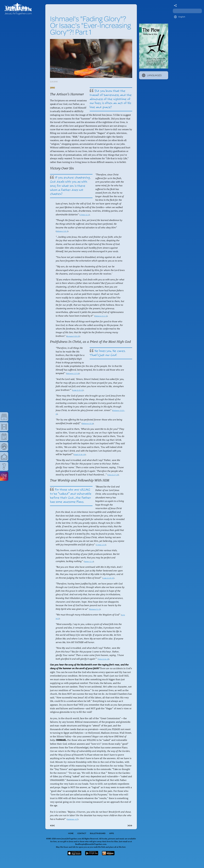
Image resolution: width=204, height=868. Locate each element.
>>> (130, 825)
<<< (52, 825)
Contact (82, 833)
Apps (112, 833)
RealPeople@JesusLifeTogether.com (91, 844)
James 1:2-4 (89, 561)
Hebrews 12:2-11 (101, 316)
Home (71, 833)
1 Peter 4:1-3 (85, 215)
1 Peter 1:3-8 (101, 545)
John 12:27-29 (113, 475)
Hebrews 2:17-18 (73, 373)
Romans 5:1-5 (95, 609)
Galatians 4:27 (72, 819)
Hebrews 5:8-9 (62, 231)
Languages (152, 75)
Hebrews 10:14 (88, 423)
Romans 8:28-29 (73, 336)
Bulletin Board (98, 833)
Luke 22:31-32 (78, 390)
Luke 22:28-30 (108, 578)
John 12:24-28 (103, 659)
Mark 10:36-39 (80, 454)
